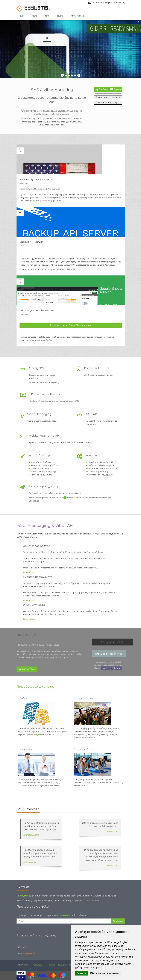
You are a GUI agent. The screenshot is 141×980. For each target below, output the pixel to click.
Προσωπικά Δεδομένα (57, 965)
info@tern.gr (29, 954)
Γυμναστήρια (84, 749)
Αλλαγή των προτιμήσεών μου (104, 973)
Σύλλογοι (24, 698)
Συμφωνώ (81, 973)
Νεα (47, 16)
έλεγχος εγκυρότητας (109, 654)
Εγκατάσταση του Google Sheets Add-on (71, 325)
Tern (26, 965)
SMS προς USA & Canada (36, 179)
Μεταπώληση (78, 16)
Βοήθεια (109, 2)
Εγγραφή (116, 89)
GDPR (35, 16)
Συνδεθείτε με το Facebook (108, 97)
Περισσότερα (29, 572)
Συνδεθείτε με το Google (108, 103)
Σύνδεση (120, 2)
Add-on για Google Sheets (37, 310)
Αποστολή (118, 921)
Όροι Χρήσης (39, 965)
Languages (97, 2)
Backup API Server (31, 242)
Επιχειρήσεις (84, 698)
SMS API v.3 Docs (27, 669)
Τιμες (60, 16)
